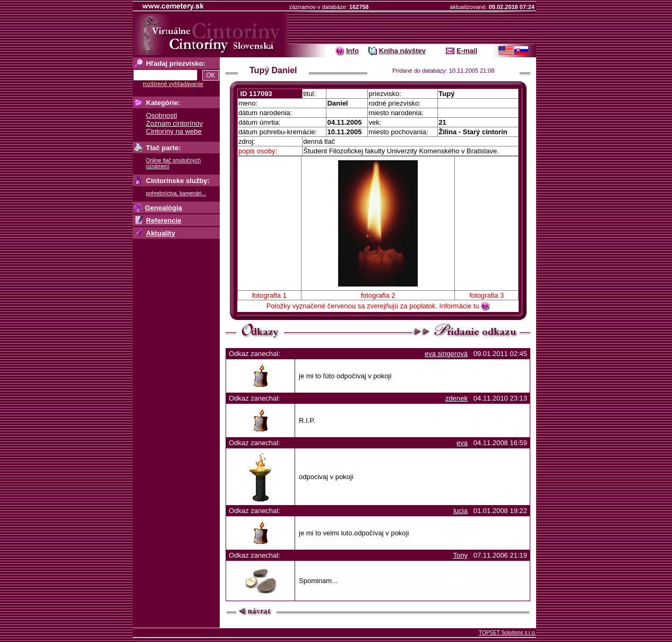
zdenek (456, 398)
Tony (460, 555)
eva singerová (446, 354)
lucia (460, 511)
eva (462, 443)
